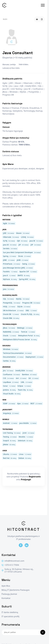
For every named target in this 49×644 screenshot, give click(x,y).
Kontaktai (6, 598)
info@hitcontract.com (13, 561)
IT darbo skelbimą (10, 612)
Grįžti (5, 19)
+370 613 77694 (10, 565)
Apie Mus (6, 586)
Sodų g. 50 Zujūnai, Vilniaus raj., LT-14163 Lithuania (18, 571)
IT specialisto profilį (10, 617)
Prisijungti (26, 479)
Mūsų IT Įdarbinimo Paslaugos (16, 590)
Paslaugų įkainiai (9, 594)
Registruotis (35, 477)
